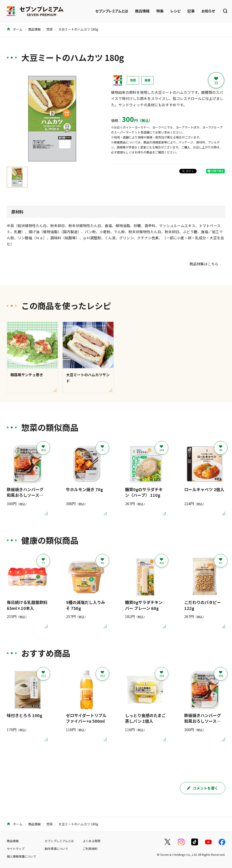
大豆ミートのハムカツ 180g (78, 29)
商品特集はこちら (204, 264)
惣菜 (50, 29)
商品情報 (142, 11)
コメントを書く (203, 788)
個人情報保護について (22, 856)
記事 (191, 11)
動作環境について (56, 849)
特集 (160, 11)
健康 (147, 80)
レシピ (175, 11)
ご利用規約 (90, 849)
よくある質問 (92, 841)
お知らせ (208, 11)
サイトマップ (16, 849)
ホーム (15, 29)
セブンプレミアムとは (112, 11)
